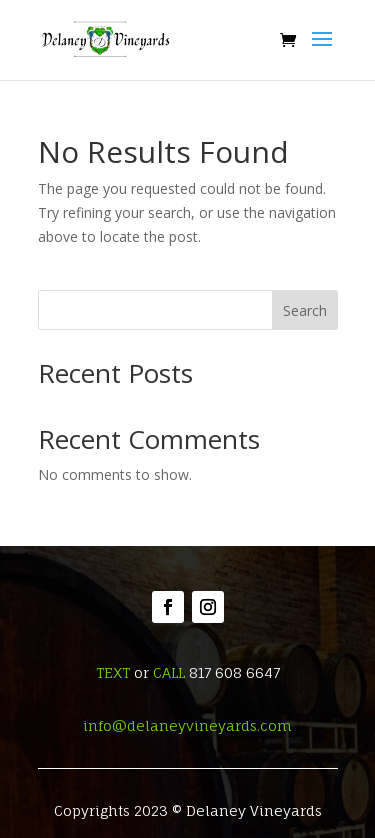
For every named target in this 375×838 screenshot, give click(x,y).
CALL (169, 672)
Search (305, 310)
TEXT (113, 672)
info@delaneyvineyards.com (187, 725)
